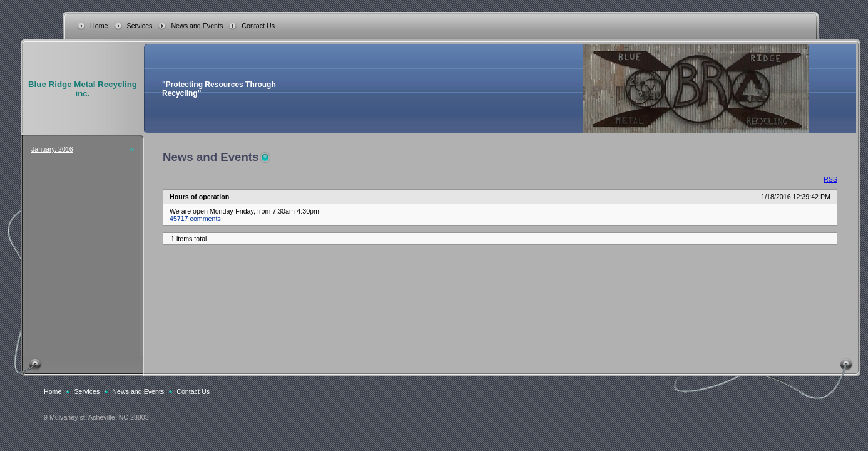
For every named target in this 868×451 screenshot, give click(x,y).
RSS (830, 179)
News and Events (197, 26)
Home (99, 26)
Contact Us (258, 26)
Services (140, 26)
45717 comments (195, 219)
